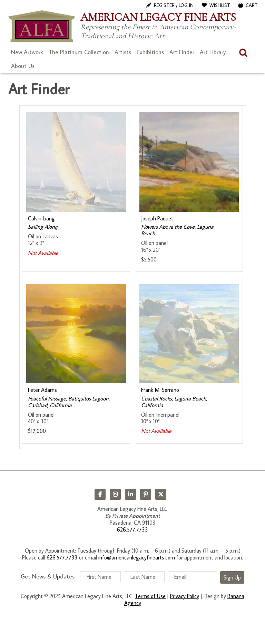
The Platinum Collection (79, 52)
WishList (220, 5)
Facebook (100, 494)
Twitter (161, 494)
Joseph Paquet (157, 218)
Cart (252, 5)
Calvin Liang (41, 218)
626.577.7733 (132, 529)
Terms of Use (150, 596)
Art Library (213, 52)
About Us (23, 66)
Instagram (115, 494)
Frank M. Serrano (160, 390)
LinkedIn (130, 494)
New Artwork (27, 52)
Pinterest (146, 494)
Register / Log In (174, 5)
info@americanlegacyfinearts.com (137, 557)
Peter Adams (42, 390)
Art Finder (182, 52)
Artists (123, 52)
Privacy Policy (185, 596)
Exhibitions (150, 52)
